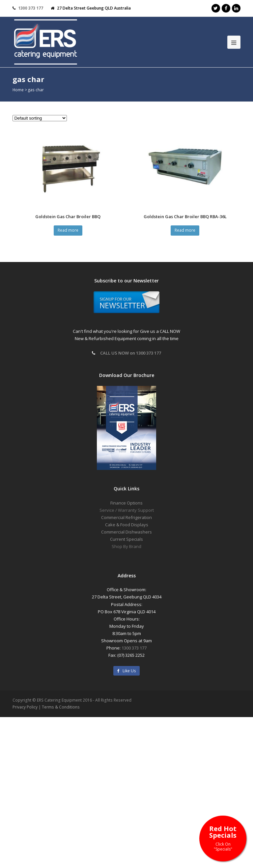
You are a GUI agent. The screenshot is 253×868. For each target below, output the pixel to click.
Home (18, 90)
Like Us (127, 671)
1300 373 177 (31, 8)
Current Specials (126, 539)
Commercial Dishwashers (126, 532)
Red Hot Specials (223, 838)
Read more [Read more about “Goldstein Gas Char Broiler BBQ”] (68, 230)
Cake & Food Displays (127, 525)
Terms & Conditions (61, 707)
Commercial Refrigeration (126, 517)
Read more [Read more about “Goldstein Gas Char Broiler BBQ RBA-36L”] (185, 230)
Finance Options (126, 503)
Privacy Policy (25, 707)
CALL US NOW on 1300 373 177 (131, 353)
